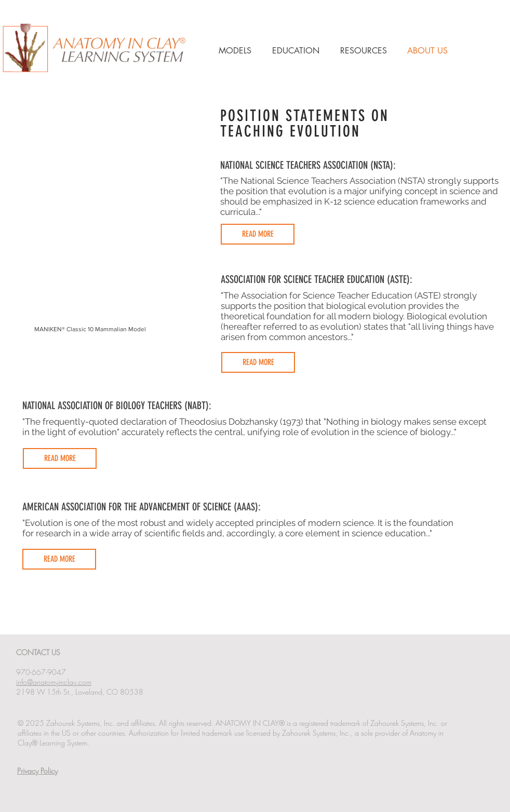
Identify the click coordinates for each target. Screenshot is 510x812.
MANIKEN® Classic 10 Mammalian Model (90, 329)
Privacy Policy (37, 771)
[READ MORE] (258, 234)
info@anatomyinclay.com (54, 682)
